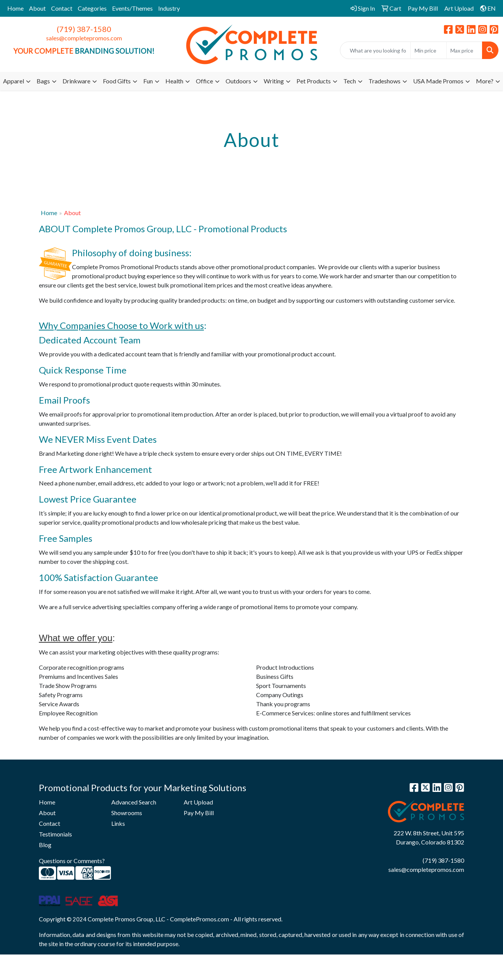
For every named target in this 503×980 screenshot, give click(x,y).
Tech (350, 81)
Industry (169, 8)
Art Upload (198, 802)
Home (15, 8)
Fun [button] (148, 81)
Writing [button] (274, 81)
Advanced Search (134, 802)
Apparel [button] (14, 81)
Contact (62, 8)
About (37, 8)
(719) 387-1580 (84, 29)
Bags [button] (43, 81)
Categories (92, 8)
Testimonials (55, 834)
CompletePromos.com (199, 919)
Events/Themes (132, 8)
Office (204, 81)
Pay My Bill (199, 813)
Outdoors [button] (238, 81)
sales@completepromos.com (84, 38)
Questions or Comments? (72, 861)
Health (174, 81)
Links (118, 823)
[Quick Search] (375, 50)
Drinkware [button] (76, 81)
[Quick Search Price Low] (429, 50)
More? (485, 81)
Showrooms (127, 813)
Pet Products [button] (314, 81)
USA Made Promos (438, 81)
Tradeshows (384, 81)
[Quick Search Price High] (464, 50)
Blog (45, 845)
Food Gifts (117, 81)
